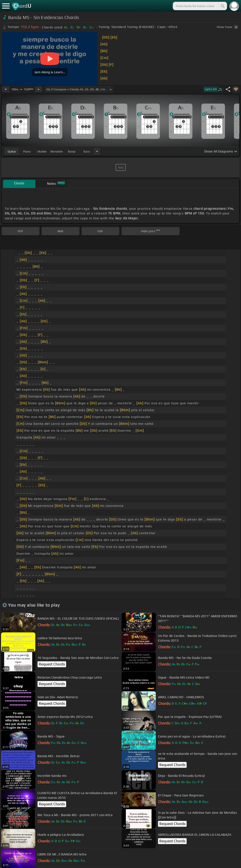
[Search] (222, 6)
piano (27, 151)
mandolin (57, 151)
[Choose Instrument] (97, 151)
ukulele (42, 151)
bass (87, 151)
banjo (72, 151)
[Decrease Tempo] (6, 89)
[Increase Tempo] (39, 89)
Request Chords (52, 664)
